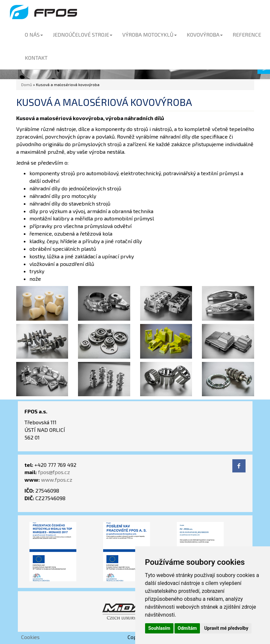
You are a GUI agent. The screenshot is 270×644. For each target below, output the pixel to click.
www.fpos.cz (57, 480)
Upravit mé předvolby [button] (226, 628)
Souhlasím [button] (159, 628)
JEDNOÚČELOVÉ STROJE (83, 34)
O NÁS (34, 34)
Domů (27, 84)
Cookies (30, 637)
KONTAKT (36, 58)
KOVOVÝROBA (205, 34)
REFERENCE (247, 34)
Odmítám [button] (187, 628)
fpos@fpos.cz (54, 472)
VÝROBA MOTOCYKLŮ (150, 34)
